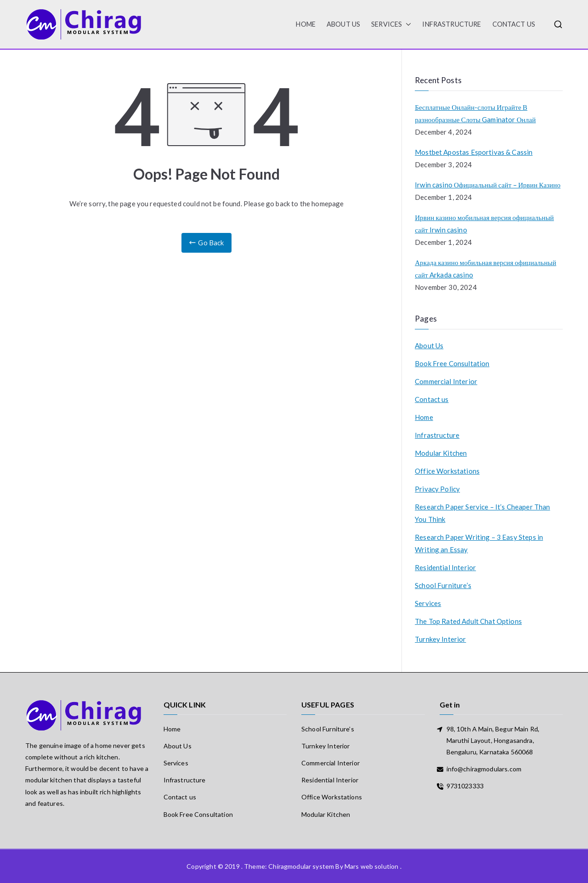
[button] (407, 24)
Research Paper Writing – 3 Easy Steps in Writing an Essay (479, 543)
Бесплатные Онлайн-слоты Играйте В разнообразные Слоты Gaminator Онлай (475, 113)
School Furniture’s (443, 585)
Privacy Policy (437, 489)
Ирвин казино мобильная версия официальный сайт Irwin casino (484, 224)
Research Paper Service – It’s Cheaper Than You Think (482, 513)
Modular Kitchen (441, 453)
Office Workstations (447, 471)
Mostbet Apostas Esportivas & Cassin (474, 152)
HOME (306, 24)
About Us (343, 24)
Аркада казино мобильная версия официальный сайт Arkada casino (486, 269)
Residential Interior (445, 567)
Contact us (514, 24)
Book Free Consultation (452, 363)
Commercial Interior (446, 381)
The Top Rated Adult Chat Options (468, 621)
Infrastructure (452, 24)
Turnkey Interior (440, 639)
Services (391, 24)
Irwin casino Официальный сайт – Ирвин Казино (488, 185)
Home (424, 417)
